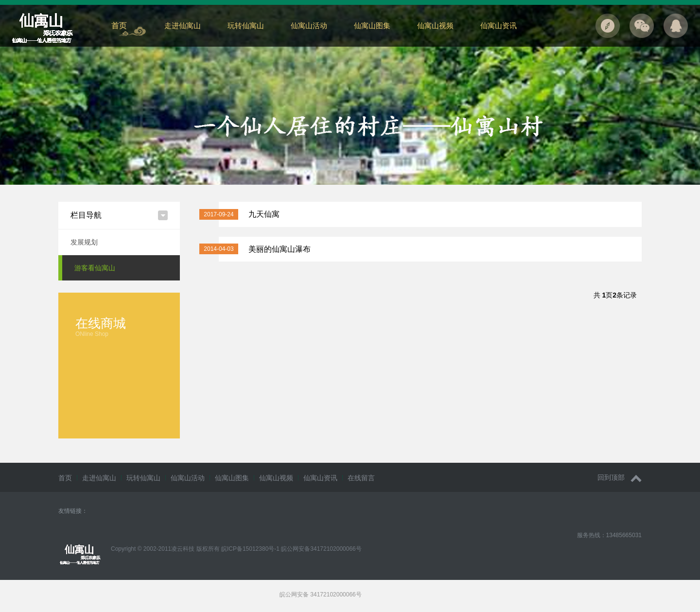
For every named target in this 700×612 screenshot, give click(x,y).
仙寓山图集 (372, 26)
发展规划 (84, 242)
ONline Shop (92, 334)
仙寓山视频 (435, 26)
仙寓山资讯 (499, 26)
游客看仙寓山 (95, 268)
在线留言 (361, 478)
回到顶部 (620, 478)
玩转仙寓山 (246, 26)
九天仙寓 (264, 214)
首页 (119, 26)
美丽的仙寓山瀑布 (280, 249)
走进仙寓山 (183, 26)
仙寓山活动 (309, 26)
